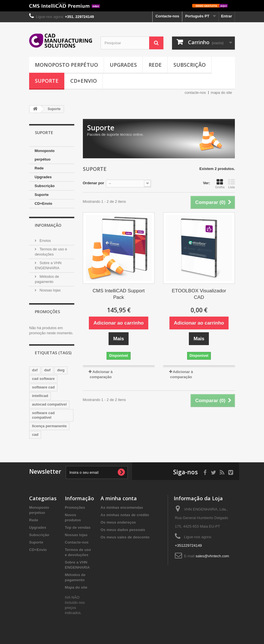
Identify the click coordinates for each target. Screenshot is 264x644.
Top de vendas (78, 527)
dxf (35, 370)
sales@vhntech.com (212, 556)
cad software (43, 379)
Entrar (227, 16)
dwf (47, 370)
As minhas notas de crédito (125, 515)
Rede (155, 65)
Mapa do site (76, 587)
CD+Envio (84, 81)
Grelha (220, 184)
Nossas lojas (50, 290)
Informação (48, 225)
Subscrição (190, 65)
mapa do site (221, 93)
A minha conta (119, 498)
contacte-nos (195, 93)
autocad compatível (49, 404)
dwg (61, 370)
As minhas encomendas (122, 508)
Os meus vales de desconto (125, 537)
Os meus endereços (118, 522)
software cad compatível (43, 415)
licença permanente (49, 426)
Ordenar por (94, 183)
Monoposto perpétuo (66, 65)
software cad (43, 387)
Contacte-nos (167, 16)
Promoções (47, 312)
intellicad (40, 396)
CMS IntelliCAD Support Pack (119, 294)
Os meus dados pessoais (123, 530)
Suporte (47, 81)
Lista (231, 184)
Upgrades (123, 65)
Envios (45, 241)
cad (35, 435)
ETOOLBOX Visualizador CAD (199, 294)
